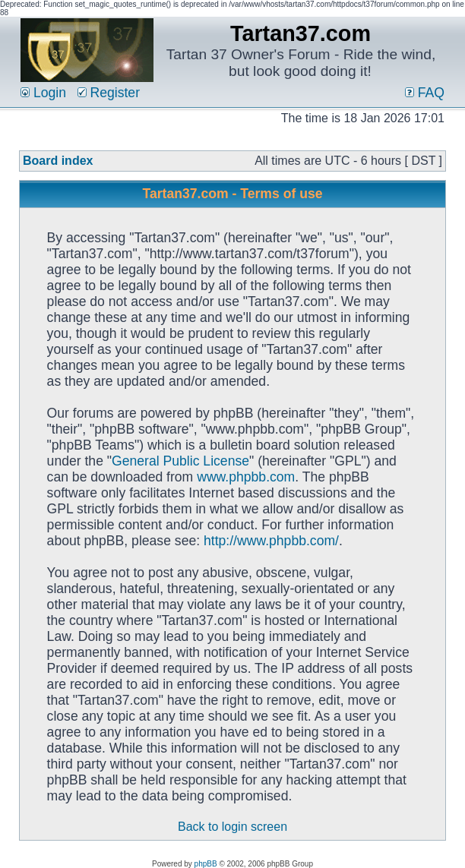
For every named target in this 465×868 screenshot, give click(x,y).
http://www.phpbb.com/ (271, 541)
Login (43, 93)
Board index (58, 161)
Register (109, 93)
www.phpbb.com (246, 477)
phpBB (206, 864)
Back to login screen (232, 827)
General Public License (180, 461)
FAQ (425, 93)
